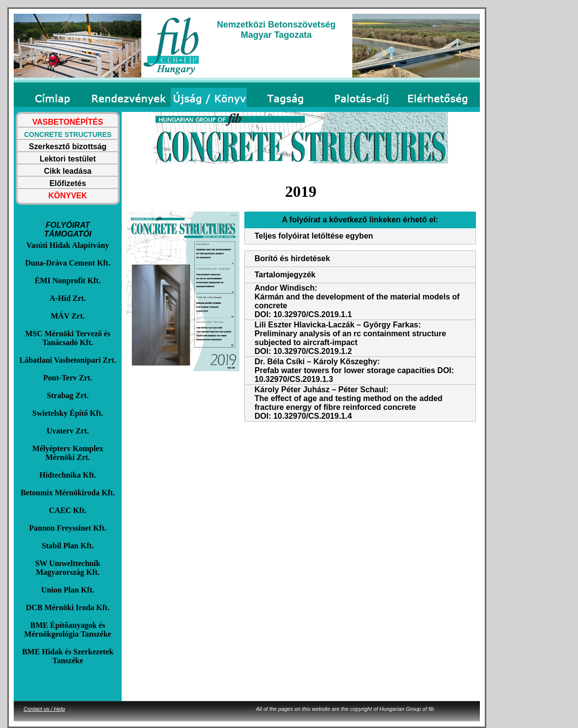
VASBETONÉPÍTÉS (68, 122)
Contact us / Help (44, 709)
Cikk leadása (68, 171)
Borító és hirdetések (292, 258)
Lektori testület (68, 159)
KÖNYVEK (67, 196)
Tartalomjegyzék (285, 275)
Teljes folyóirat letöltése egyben (314, 236)
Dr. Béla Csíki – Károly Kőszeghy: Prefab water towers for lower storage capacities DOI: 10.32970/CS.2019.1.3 (354, 370)
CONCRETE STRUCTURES (68, 135)
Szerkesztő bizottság (68, 147)
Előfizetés (68, 183)
